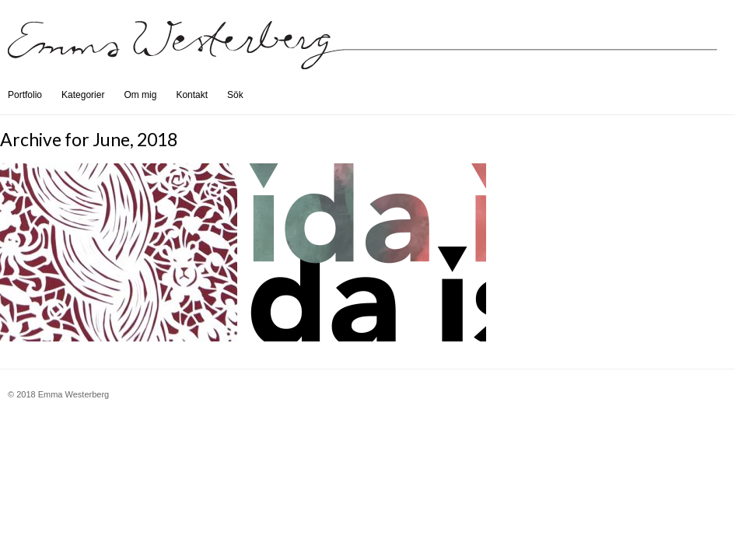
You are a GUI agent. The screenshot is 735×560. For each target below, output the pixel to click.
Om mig (140, 95)
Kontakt (192, 95)
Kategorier (83, 95)
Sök (235, 95)
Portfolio (25, 95)
